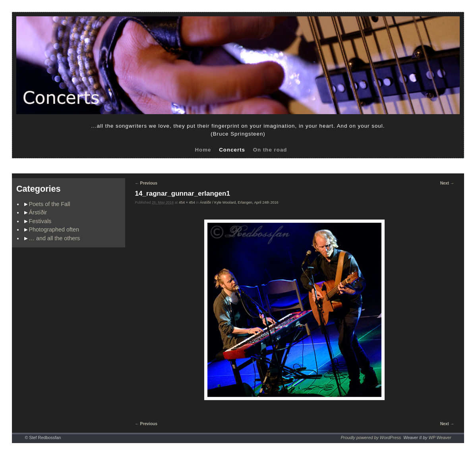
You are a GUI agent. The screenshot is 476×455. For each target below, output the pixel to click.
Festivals (40, 221)
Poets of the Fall (50, 204)
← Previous (146, 183)
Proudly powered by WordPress (371, 437)
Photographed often (54, 229)
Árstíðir (38, 212)
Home (203, 150)
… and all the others (55, 238)
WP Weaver (440, 437)
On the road (270, 150)
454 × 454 (187, 202)
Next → (447, 183)
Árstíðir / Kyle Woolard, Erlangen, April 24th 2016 (239, 202)
